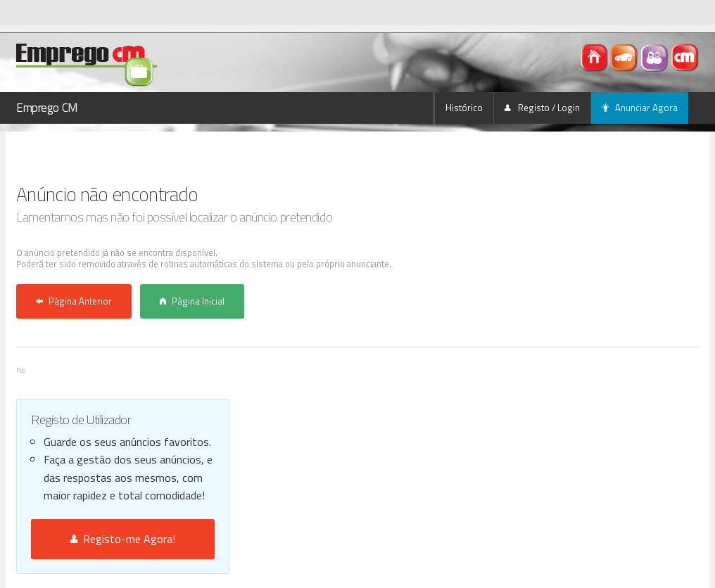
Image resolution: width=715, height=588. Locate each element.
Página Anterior (74, 301)
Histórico (464, 108)
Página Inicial (192, 301)
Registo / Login (542, 108)
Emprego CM (47, 108)
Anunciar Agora (640, 108)
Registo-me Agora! (123, 539)
